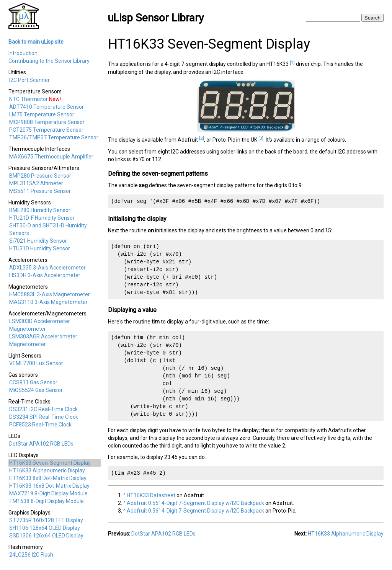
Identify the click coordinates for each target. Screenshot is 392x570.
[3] (261, 138)
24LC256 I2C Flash (31, 555)
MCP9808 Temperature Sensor (47, 122)
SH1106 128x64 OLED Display (45, 528)
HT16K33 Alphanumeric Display (47, 470)
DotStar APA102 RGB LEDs (41, 444)
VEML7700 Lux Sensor (36, 363)
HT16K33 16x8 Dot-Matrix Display (49, 486)
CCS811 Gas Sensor (33, 382)
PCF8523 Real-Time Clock (40, 425)
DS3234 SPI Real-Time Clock (44, 417)
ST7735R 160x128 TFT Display (46, 520)
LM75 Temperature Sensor (42, 114)
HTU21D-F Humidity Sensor (42, 218)
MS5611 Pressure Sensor (40, 191)
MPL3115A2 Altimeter (36, 183)
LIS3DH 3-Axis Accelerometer (45, 275)
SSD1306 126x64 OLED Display (46, 536)
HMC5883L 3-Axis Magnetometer (50, 294)
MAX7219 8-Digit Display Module (48, 493)
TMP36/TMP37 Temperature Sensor (54, 137)
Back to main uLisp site (36, 42)
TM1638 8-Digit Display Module (47, 501)
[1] (292, 62)
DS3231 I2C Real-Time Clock (43, 409)
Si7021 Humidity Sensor (38, 241)
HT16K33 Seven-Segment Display (50, 463)
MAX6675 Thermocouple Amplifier (51, 157)
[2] (202, 138)
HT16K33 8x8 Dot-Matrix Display (48, 478)
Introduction (23, 53)
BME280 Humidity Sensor (40, 210)
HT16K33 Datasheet (151, 495)
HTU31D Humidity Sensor (40, 248)
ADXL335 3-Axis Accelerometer (47, 268)
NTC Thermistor (29, 99)
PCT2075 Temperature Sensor (46, 130)
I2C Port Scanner (29, 80)
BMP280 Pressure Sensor (40, 176)
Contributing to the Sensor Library (49, 61)
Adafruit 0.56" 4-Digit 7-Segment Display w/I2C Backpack (195, 503)
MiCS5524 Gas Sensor (36, 390)
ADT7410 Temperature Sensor (47, 107)
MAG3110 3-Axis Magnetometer (48, 302)
